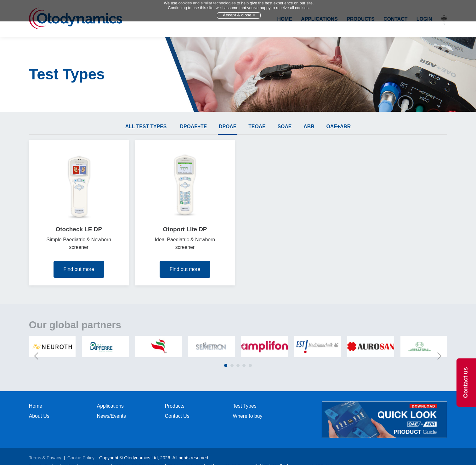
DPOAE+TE (194, 126)
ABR (309, 126)
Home (36, 406)
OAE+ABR (338, 126)
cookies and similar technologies (207, 3)
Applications (110, 406)
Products (175, 406)
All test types (146, 126)
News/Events (111, 416)
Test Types (244, 406)
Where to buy (247, 416)
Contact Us (177, 416)
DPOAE (228, 126)
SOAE (285, 126)
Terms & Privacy (45, 458)
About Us (39, 416)
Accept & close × (239, 15)
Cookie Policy (81, 458)
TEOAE (257, 126)
